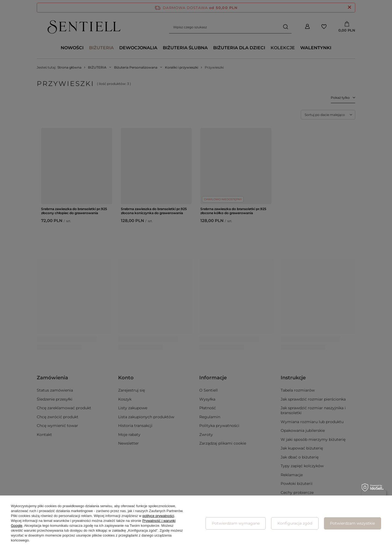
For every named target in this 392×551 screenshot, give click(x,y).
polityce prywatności (158, 516)
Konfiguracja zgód (295, 523)
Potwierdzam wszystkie (352, 523)
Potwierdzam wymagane (236, 523)
